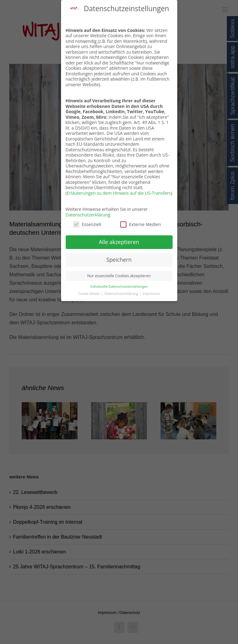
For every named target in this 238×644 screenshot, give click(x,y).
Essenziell (87, 224)
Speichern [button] (119, 260)
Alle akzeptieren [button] (119, 242)
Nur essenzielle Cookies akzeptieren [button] (119, 276)
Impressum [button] (151, 294)
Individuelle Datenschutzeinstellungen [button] (119, 286)
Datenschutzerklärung (88, 215)
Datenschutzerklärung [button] (122, 294)
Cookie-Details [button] (89, 294)
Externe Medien (141, 224)
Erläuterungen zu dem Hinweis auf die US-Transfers (119, 193)
